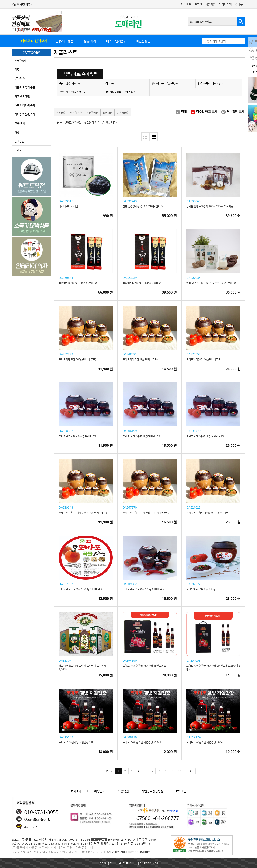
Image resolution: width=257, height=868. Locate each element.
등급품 (18, 150)
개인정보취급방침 (152, 791)
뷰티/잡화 (20, 78)
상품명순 (108, 113)
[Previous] (109, 771)
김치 (110, 83)
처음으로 (186, 4)
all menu (31, 41)
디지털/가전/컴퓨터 (25, 114)
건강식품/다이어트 (211, 83)
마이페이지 (225, 4)
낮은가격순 (76, 113)
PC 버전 (181, 791)
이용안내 (100, 791)
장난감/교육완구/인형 (120, 92)
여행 (17, 132)
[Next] (190, 771)
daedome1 (31, 827)
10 (180, 771)
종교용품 (19, 141)
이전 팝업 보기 (56, 13)
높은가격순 (92, 113)
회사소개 (76, 791)
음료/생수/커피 (70, 83)
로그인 (198, 4)
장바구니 (240, 4)
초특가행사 (20, 61)
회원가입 (211, 4)
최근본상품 (143, 41)
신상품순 (61, 113)
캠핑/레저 (90, 41)
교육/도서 (20, 123)
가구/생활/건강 (23, 96)
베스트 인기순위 (116, 41)
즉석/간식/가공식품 (73, 92)
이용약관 (123, 791)
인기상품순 (123, 113)
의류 (17, 69)
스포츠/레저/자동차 (25, 105)
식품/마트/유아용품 (25, 87)
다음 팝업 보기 (60, 13)
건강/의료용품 (65, 41)
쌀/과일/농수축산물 (165, 83)
